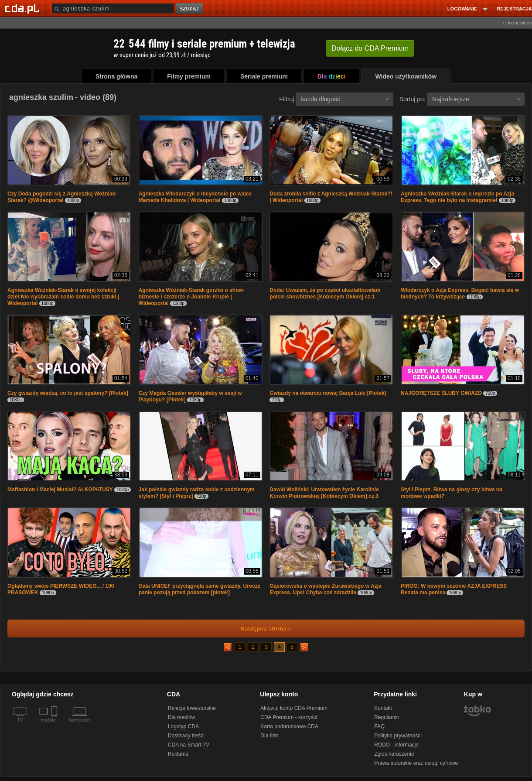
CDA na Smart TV (189, 745)
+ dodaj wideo (517, 23)
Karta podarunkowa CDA (289, 726)
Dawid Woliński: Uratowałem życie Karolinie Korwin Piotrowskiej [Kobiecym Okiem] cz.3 (324, 493)
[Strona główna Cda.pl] (24, 8)
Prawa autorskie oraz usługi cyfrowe (416, 763)
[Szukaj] (113, 9)
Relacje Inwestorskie (192, 708)
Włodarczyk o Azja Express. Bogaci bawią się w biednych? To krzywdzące (460, 293)
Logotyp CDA (183, 726)
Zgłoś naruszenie (394, 754)
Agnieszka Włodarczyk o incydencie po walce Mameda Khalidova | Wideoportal (195, 197)
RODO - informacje (396, 745)
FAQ (379, 726)
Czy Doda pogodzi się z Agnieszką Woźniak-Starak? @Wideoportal (62, 197)
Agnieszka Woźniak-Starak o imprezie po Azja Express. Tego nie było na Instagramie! (457, 197)
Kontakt (383, 708)
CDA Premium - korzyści (289, 717)
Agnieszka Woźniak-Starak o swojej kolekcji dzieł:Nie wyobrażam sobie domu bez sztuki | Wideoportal (63, 297)
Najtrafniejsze (476, 99)
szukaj (190, 9)
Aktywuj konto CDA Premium (294, 708)
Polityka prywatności (398, 736)
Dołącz (370, 48)
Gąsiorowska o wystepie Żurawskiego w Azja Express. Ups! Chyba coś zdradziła (325, 589)
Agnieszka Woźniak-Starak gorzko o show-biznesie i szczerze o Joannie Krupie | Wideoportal (192, 297)
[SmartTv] (55, 725)
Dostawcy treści (186, 736)
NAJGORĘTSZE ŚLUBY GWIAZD (441, 393)
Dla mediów (182, 717)
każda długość (345, 99)
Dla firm (269, 736)
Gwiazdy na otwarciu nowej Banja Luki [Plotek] (328, 393)
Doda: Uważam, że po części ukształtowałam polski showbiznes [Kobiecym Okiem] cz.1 (325, 293)
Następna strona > (260, 629)
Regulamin (387, 717)
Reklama (178, 754)
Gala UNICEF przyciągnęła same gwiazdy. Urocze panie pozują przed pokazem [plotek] (200, 589)
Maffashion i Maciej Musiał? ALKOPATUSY (60, 490)
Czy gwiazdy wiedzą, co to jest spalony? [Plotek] (68, 393)
